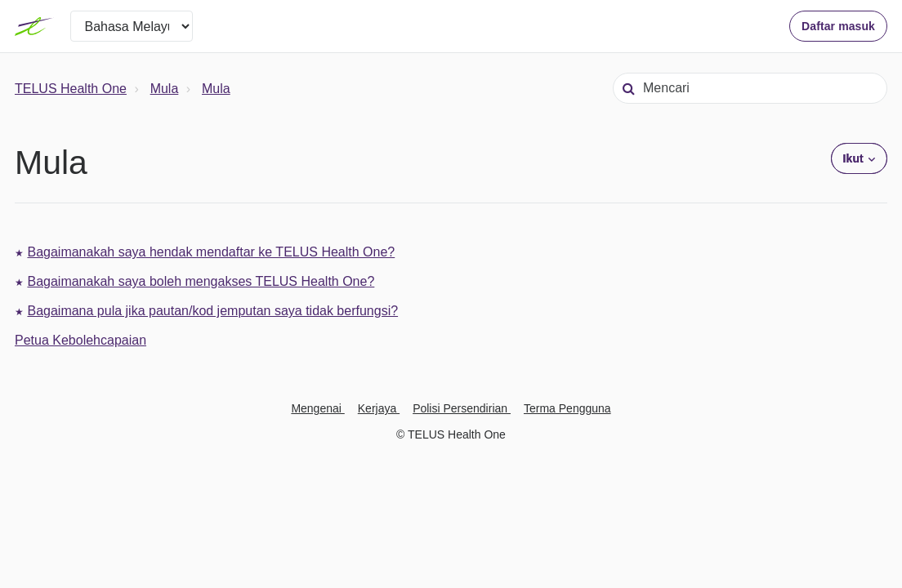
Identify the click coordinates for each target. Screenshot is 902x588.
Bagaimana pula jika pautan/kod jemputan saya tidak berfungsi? (212, 311)
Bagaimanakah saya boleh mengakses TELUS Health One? (201, 281)
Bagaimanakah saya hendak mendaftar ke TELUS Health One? (211, 252)
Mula (165, 89)
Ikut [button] (853, 158)
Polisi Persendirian (462, 408)
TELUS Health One (71, 89)
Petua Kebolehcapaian (80, 340)
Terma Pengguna (567, 408)
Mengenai (317, 408)
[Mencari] (750, 88)
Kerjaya (379, 408)
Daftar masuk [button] (838, 26)
